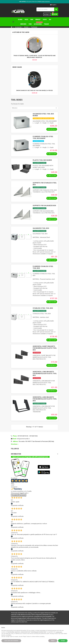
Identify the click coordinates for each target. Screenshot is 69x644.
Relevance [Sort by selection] (15, 108)
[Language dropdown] (53, 5)
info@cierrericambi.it (23, 441)
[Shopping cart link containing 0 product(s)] (55, 14)
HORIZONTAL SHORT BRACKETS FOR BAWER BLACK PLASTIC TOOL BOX (45, 349)
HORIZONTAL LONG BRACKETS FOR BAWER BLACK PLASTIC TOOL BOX (45, 375)
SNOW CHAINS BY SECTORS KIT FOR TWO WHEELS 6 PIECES (35, 90)
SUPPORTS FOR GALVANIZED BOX (44, 206)
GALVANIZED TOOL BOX (41, 229)
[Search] (47, 9)
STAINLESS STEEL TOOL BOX (43, 309)
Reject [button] (53, 641)
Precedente (15, 497)
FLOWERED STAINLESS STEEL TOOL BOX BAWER (43, 137)
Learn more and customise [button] (11, 641)
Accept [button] (63, 641)
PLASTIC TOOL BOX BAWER (42, 160)
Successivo (22, 497)
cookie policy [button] (59, 632)
